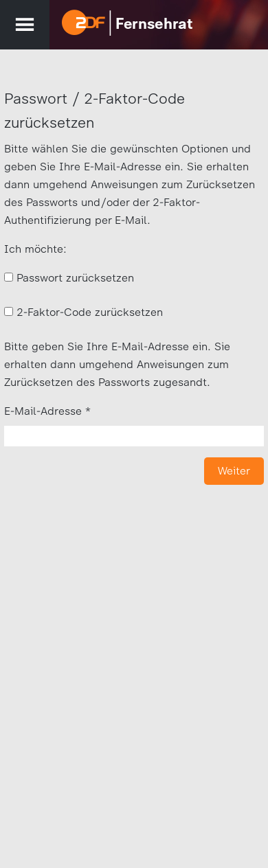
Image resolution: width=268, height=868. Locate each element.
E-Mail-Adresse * (47, 411)
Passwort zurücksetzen (75, 278)
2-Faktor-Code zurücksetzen (90, 312)
